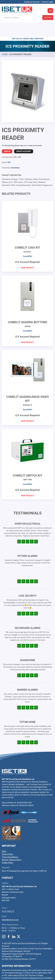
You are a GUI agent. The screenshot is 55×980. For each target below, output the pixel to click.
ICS (9, 147)
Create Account (24, 136)
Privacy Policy (8, 839)
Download (15, 153)
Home (5, 39)
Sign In (7, 136)
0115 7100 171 (8, 896)
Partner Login (48, 2)
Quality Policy (7, 848)
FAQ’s (4, 837)
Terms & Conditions (10, 842)
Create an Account (32, 2)
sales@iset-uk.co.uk (10, 905)
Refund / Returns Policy (12, 845)
